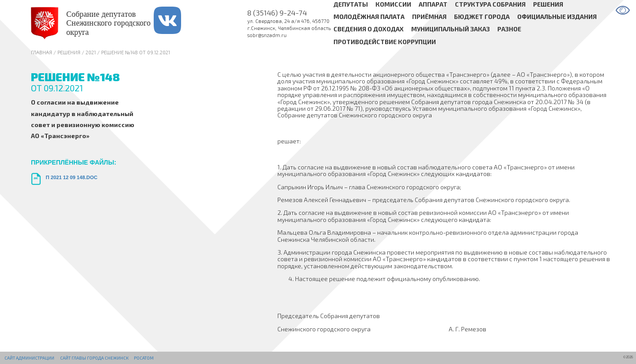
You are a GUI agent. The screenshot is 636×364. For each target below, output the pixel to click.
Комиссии (393, 4)
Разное (509, 29)
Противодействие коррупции (385, 42)
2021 (91, 52)
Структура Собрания (490, 4)
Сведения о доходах (369, 29)
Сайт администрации (29, 358)
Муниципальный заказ (450, 29)
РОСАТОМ (144, 358)
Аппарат (433, 4)
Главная (42, 52)
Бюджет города (482, 17)
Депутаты (351, 4)
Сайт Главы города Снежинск (94, 358)
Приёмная (429, 17)
